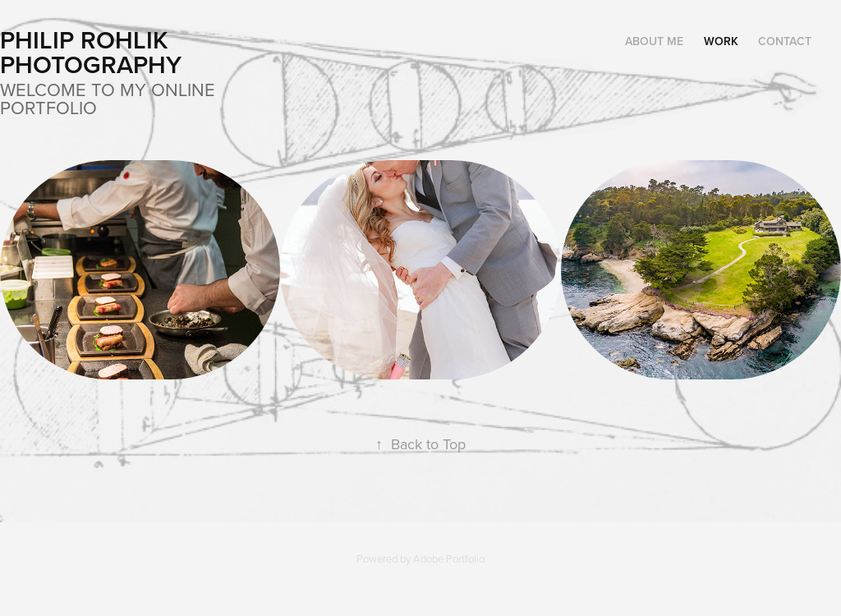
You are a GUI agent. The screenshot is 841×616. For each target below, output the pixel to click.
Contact (785, 41)
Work (721, 41)
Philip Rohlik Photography (91, 52)
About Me (654, 41)
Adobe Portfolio (449, 559)
